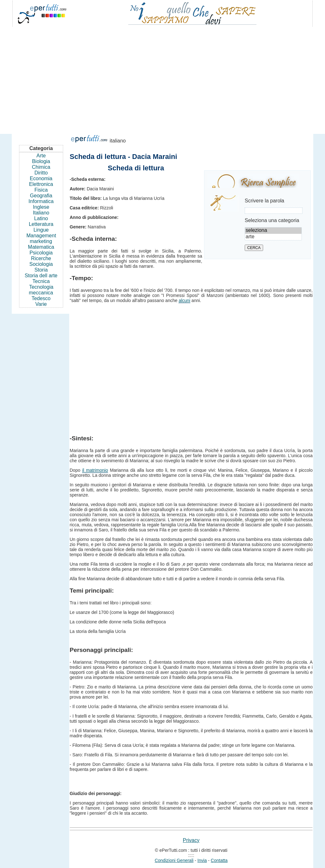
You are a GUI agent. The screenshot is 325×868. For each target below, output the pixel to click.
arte (273, 237)
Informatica (41, 201)
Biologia (41, 161)
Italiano (41, 213)
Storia (41, 270)
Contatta (219, 860)
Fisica (41, 190)
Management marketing (41, 238)
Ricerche (41, 258)
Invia (202, 860)
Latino (41, 218)
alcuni (185, 300)
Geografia (41, 196)
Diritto (41, 173)
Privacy (191, 840)
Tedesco (41, 298)
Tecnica (41, 281)
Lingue (41, 230)
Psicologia (41, 253)
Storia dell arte (41, 276)
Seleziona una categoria (272, 220)
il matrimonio (95, 470)
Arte (41, 156)
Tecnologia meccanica (41, 290)
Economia (41, 178)
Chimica (41, 167)
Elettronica (41, 184)
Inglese (41, 207)
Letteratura (41, 224)
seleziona (273, 231)
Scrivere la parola (265, 201)
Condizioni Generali (174, 860)
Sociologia (41, 264)
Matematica (41, 247)
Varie (41, 304)
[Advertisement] (162, 77)
